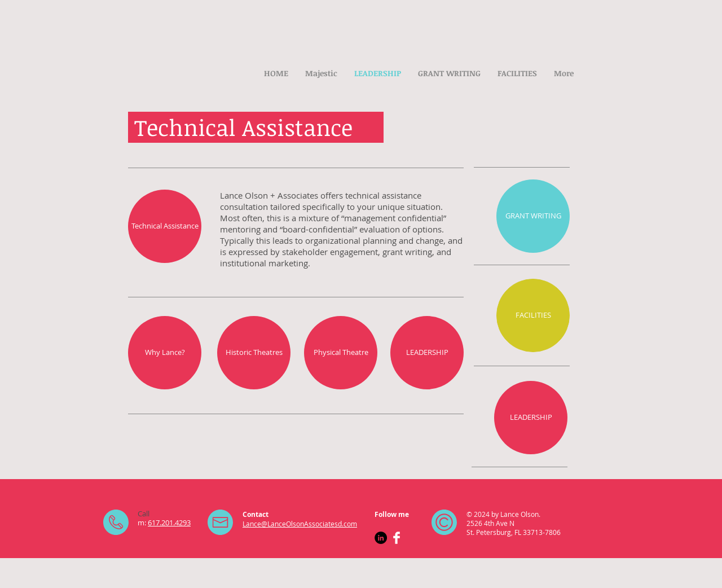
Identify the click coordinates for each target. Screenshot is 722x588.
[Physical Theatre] (341, 353)
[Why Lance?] (165, 353)
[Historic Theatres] (254, 353)
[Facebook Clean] (397, 538)
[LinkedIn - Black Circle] (381, 538)
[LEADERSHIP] (427, 353)
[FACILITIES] (533, 315)
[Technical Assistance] (165, 226)
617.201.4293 (169, 523)
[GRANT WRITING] (533, 216)
